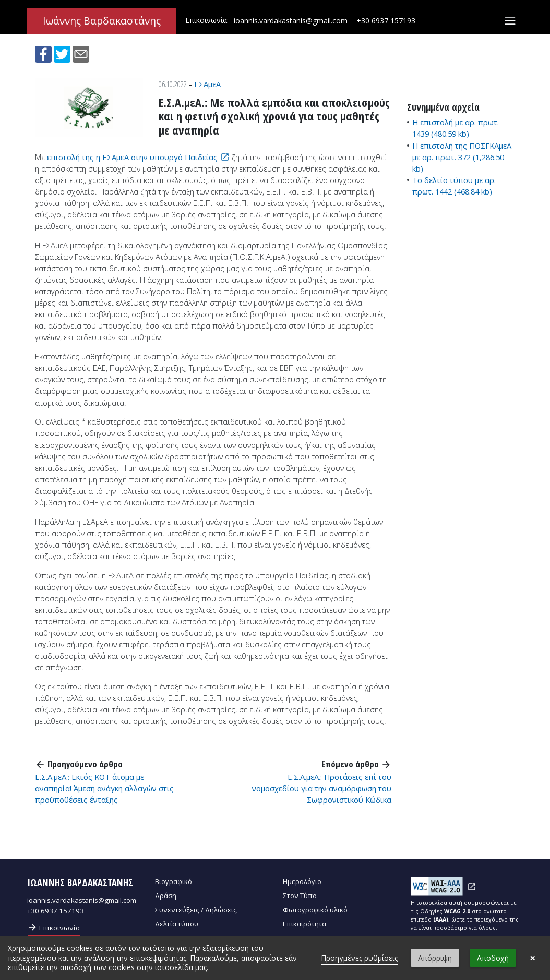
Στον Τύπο (300, 896)
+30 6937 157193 (386, 21)
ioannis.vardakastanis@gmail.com (291, 21)
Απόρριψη (435, 958)
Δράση (166, 896)
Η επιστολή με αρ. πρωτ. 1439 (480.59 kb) (456, 128)
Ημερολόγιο (302, 881)
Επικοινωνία (53, 927)
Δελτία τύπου (177, 924)
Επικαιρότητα (304, 924)
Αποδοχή (493, 958)
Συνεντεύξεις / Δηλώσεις (196, 910)
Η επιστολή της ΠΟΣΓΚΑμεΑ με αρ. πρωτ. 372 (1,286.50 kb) (462, 157)
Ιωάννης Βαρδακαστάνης (102, 21)
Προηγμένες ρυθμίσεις (359, 958)
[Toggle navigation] (510, 21)
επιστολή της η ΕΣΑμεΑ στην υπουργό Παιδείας (132, 157)
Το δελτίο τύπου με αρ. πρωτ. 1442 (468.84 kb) (454, 186)
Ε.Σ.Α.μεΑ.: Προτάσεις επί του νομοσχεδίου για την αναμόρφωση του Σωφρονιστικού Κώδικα (322, 788)
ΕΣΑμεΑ (207, 84)
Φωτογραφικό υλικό (315, 910)
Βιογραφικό (174, 881)
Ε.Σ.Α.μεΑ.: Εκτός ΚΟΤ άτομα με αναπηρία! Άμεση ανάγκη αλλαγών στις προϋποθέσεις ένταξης (104, 788)
